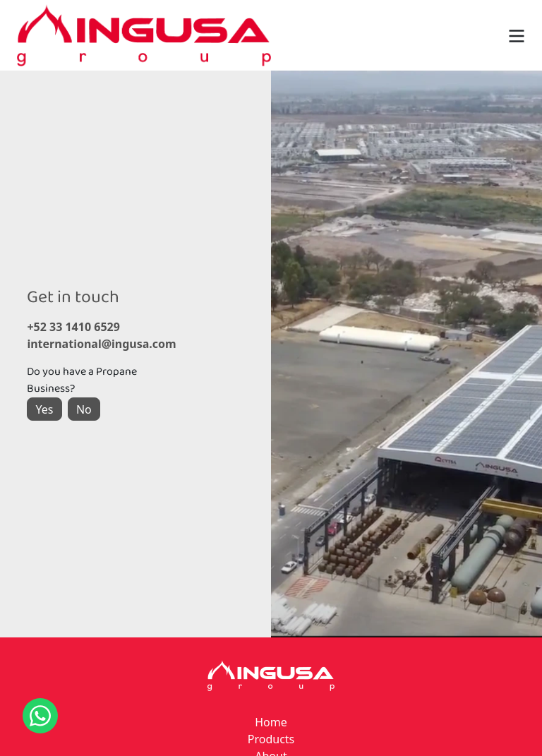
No (84, 409)
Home (271, 722)
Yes (45, 409)
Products (271, 739)
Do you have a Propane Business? (82, 380)
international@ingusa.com (95, 344)
